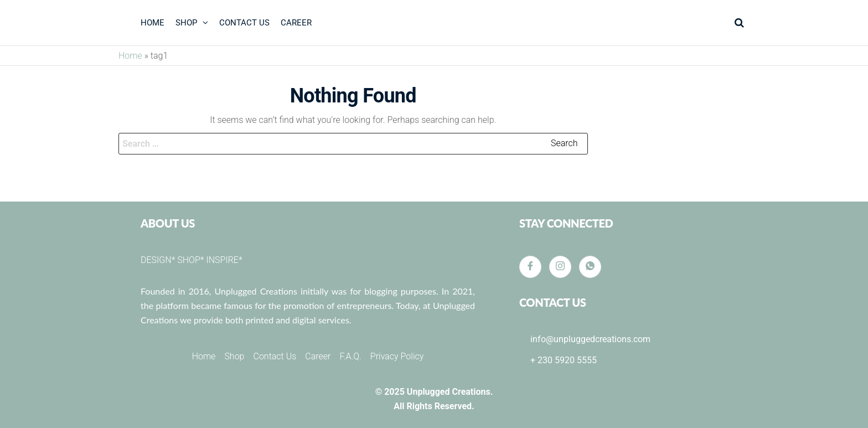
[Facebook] (530, 267)
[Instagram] (560, 267)
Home (130, 56)
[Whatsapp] (590, 267)
